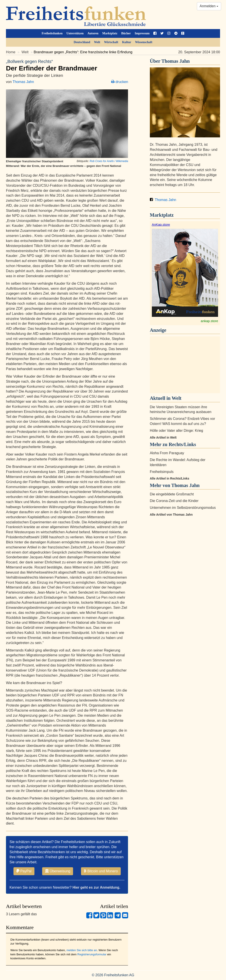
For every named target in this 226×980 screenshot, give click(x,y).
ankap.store (209, 321)
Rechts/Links (182, 444)
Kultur (127, 42)
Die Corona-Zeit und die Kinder (174, 501)
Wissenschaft (144, 42)
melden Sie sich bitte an (82, 950)
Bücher (126, 33)
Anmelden (209, 6)
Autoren (93, 33)
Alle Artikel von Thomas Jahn (171, 515)
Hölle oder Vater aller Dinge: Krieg (177, 431)
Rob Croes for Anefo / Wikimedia (109, 161)
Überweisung (58, 871)
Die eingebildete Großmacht (172, 494)
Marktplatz (110, 33)
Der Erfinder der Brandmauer (67, 65)
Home (11, 52)
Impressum (142, 33)
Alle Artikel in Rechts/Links (170, 478)
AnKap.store (161, 224)
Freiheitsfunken (52, 33)
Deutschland (82, 42)
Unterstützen (75, 33)
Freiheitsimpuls (162, 472)
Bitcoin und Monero (101, 871)
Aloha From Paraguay (167, 453)
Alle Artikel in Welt (163, 437)
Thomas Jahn (23, 82)
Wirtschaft (111, 42)
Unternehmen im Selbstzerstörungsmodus (183, 508)
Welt (97, 42)
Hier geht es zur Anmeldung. (96, 887)
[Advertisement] (185, 365)
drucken (120, 82)
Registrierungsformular (92, 954)
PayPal (24, 871)
